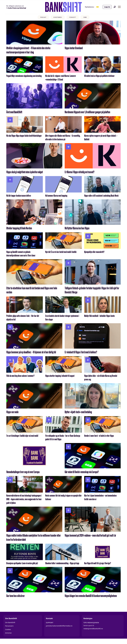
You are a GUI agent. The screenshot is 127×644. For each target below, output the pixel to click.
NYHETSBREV (57, 18)
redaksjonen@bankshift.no (93, 633)
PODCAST (41, 18)
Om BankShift (10, 627)
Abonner (92, 7)
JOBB (88, 18)
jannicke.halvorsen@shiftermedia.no (59, 630)
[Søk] (115, 7)
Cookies (8, 634)
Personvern (9, 630)
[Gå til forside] (56, 7)
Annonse (8, 637)
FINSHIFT (74, 18)
